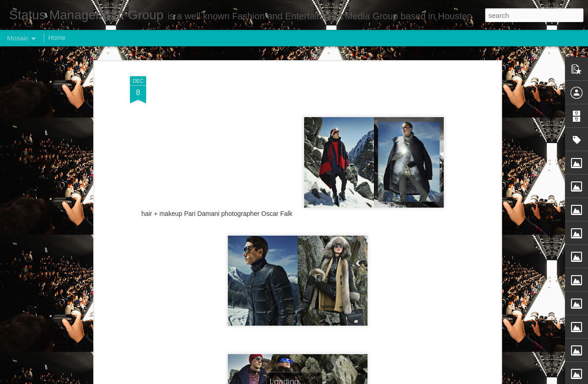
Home (57, 38)
